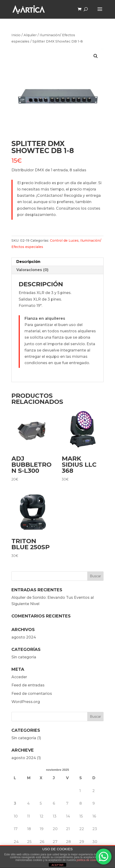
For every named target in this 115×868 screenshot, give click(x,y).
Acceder (19, 677)
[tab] (57, 262)
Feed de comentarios (32, 694)
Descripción (28, 262)
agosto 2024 (24, 637)
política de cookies (88, 860)
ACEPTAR (57, 865)
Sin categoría (24, 657)
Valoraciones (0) (32, 270)
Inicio (16, 35)
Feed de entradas (28, 685)
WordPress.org (26, 702)
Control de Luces (64, 240)
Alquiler (30, 35)
